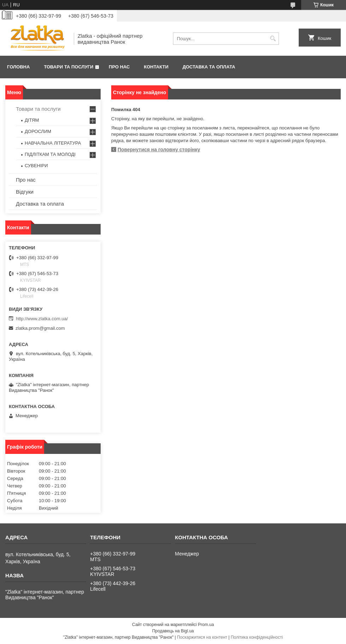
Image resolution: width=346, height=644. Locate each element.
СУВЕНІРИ (36, 166)
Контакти (156, 67)
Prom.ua (206, 625)
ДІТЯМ (32, 120)
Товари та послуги (68, 67)
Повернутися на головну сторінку (159, 150)
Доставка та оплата (209, 67)
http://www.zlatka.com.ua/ (42, 319)
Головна (18, 67)
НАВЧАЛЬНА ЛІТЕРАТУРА (53, 143)
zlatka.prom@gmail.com (40, 328)
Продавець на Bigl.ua (173, 631)
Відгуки (25, 192)
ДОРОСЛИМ (38, 131)
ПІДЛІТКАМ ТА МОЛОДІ (50, 154)
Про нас (119, 67)
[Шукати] (273, 39)
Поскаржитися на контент (202, 637)
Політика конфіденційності (257, 637)
